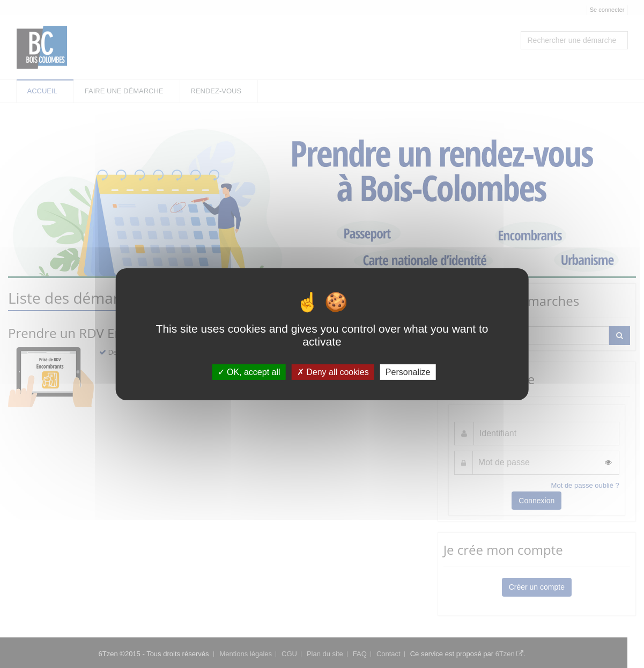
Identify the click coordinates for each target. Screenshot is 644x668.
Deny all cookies (333, 372)
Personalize (408, 372)
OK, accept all (249, 372)
